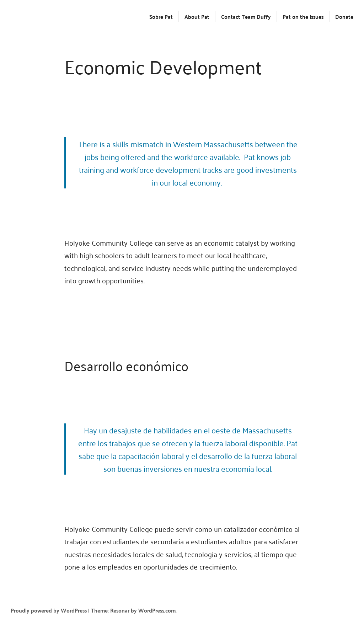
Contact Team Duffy (246, 16)
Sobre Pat (161, 16)
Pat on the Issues (303, 16)
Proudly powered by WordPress (49, 610)
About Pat (197, 16)
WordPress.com (157, 610)
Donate (344, 16)
